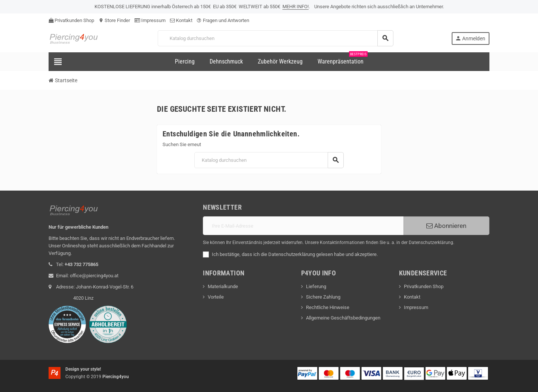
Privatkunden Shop (71, 20)
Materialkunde (223, 286)
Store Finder (114, 20)
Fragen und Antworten (223, 20)
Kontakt (181, 20)
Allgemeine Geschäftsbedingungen (343, 318)
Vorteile (216, 297)
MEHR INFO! (296, 7)
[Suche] (275, 38)
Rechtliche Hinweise (328, 307)
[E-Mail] (303, 226)
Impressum (150, 20)
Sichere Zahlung (323, 297)
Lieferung (316, 286)
